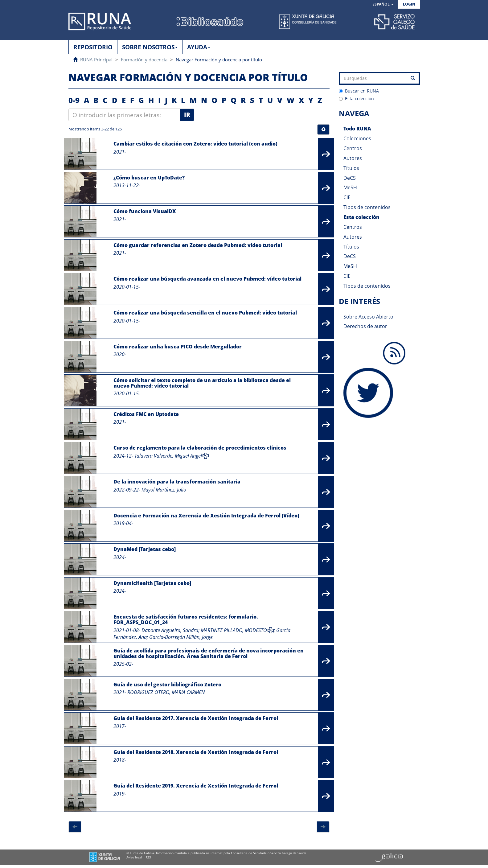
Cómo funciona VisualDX (145, 211)
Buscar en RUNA (359, 91)
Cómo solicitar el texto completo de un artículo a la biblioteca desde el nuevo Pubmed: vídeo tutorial (202, 383)
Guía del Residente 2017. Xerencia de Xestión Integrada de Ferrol (196, 718)
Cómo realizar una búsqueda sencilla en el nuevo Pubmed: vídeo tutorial (205, 313)
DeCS (350, 178)
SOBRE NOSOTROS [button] (150, 47)
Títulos (351, 168)
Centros (353, 148)
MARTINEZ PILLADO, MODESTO (234, 630)
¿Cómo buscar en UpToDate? (149, 178)
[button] (383, 4)
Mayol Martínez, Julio (164, 490)
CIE (347, 197)
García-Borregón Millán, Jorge (181, 637)
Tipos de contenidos (367, 207)
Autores (353, 158)
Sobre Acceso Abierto (368, 317)
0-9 (74, 100)
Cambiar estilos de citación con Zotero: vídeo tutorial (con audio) (195, 144)
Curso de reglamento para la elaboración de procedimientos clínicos (200, 448)
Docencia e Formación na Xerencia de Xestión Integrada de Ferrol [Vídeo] (206, 516)
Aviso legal (134, 857)
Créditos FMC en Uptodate (146, 414)
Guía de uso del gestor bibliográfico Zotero (167, 685)
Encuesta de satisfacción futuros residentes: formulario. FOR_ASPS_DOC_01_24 (186, 619)
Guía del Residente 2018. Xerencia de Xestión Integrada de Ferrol (196, 752)
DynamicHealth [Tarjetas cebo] (152, 583)
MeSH (350, 187)
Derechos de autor (365, 326)
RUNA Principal (96, 60)
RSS (148, 857)
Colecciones (357, 138)
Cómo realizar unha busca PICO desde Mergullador (178, 347)
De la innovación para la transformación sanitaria (177, 482)
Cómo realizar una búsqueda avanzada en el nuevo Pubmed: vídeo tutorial (207, 279)
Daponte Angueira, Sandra (170, 630)
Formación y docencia (144, 60)
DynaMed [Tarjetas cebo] (145, 549)
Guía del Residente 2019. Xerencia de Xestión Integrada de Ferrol (196, 786)
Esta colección (356, 99)
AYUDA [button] (199, 47)
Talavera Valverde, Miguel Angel (168, 456)
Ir (187, 115)
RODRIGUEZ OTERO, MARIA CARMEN (166, 692)
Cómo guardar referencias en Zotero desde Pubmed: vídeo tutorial (198, 245)
